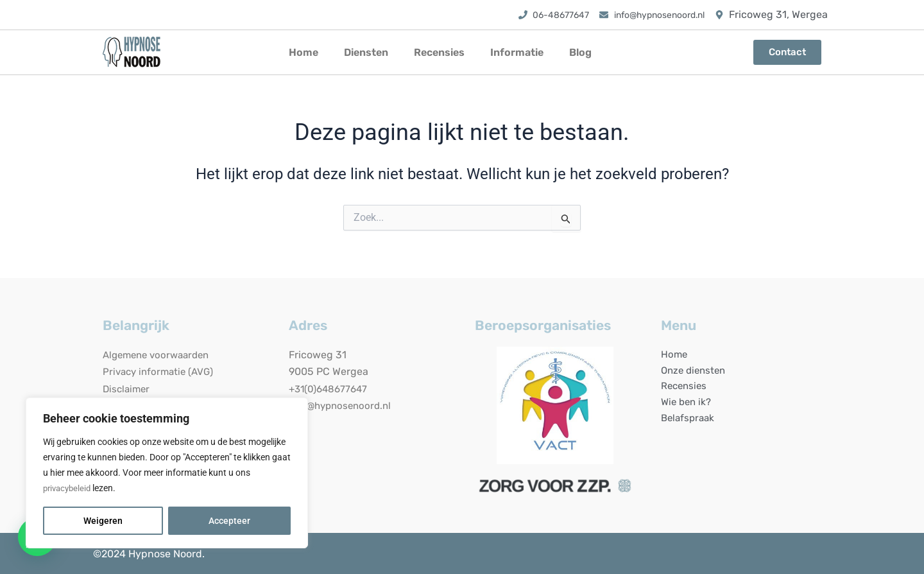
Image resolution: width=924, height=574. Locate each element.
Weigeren (103, 521)
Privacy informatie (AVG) (161, 371)
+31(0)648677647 (331, 389)
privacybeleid (69, 489)
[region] (167, 473)
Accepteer (229, 521)
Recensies (439, 52)
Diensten (366, 52)
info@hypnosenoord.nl (343, 405)
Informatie (517, 52)
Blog (580, 52)
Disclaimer (128, 389)
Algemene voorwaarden (160, 355)
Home (304, 52)
